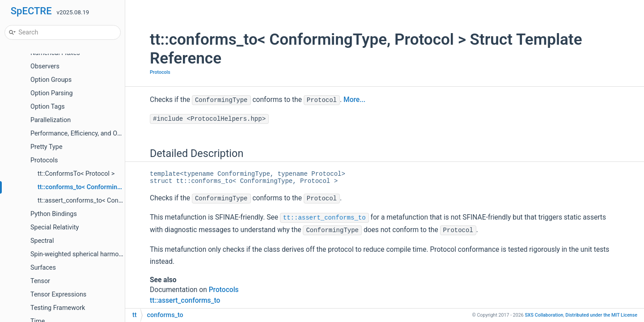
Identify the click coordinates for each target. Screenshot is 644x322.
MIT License (601, 315)
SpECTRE (31, 11)
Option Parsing (52, 93)
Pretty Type (47, 147)
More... (354, 100)
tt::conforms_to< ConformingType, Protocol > (102, 187)
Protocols (44, 160)
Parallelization (51, 120)
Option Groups (51, 80)
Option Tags (48, 107)
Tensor (40, 281)
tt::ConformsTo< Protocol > (76, 174)
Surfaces (43, 268)
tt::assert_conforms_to (324, 218)
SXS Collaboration (544, 315)
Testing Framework (58, 308)
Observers (45, 66)
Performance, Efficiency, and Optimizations (91, 133)
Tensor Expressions (58, 294)
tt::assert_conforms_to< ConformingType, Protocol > (112, 201)
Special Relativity (55, 227)
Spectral (42, 241)
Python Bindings (54, 214)
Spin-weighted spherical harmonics (80, 254)
